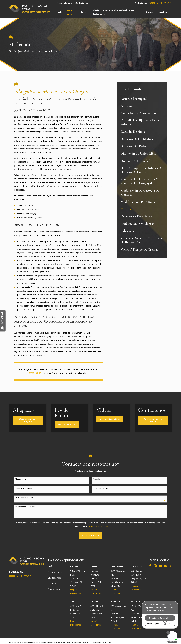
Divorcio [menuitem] (85, 12)
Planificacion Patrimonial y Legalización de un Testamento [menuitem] (114, 12)
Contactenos (82, 3)
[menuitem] (142, 99)
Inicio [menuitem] (59, 12)
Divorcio (52, 583)
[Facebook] (150, 566)
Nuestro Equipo (64, 3)
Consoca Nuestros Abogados (30, 420)
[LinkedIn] (165, 566)
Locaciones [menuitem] (163, 12)
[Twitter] (170, 566)
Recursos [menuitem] (150, 12)
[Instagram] (155, 566)
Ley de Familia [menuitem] (69, 12)
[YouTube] (160, 566)
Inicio (50, 566)
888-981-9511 (160, 3)
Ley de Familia (54, 578)
